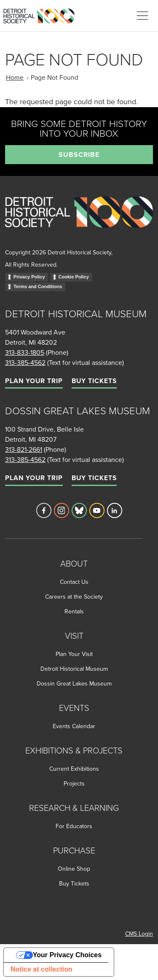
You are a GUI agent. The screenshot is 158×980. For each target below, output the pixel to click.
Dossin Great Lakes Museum (74, 683)
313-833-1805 (25, 352)
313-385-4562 (25, 362)
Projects (74, 783)
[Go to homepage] (79, 221)
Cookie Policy (74, 277)
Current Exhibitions (74, 769)
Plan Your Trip (34, 381)
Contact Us (74, 582)
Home (15, 77)
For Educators (74, 826)
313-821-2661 (24, 449)
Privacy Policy (29, 277)
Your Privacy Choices (67, 955)
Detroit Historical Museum (74, 669)
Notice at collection (42, 969)
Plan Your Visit (74, 654)
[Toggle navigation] (142, 16)
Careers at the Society (74, 597)
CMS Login (139, 934)
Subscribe (79, 155)
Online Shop (74, 869)
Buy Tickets (94, 381)
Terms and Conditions (38, 286)
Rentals (74, 611)
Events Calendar (74, 726)
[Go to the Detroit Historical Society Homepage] (42, 14)
